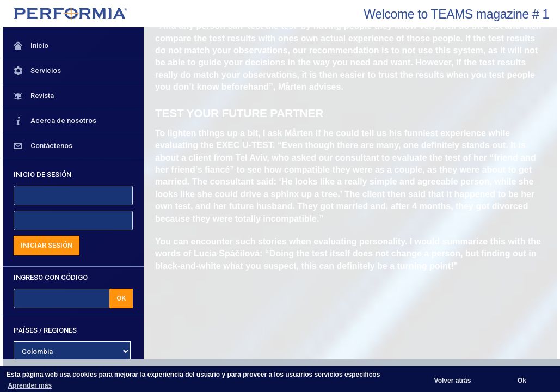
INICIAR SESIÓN (47, 245)
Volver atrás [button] (453, 381)
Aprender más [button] (30, 385)
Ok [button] (522, 381)
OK (121, 298)
